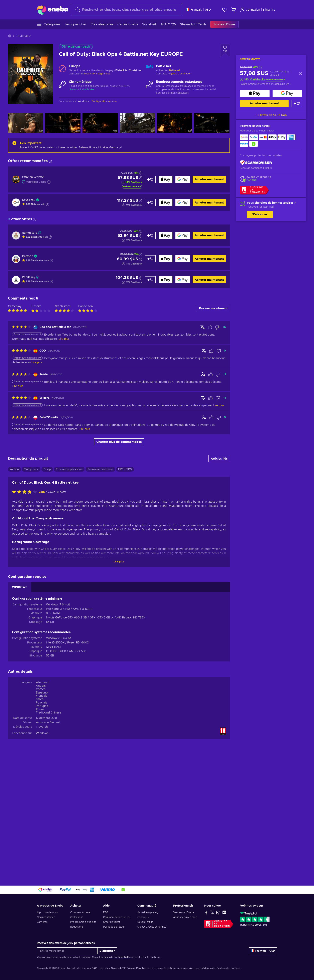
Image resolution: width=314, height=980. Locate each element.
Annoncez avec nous (185, 917)
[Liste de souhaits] (225, 10)
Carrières (42, 922)
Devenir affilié (145, 922)
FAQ (106, 912)
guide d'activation (181, 74)
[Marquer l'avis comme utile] (210, 446)
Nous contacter (46, 917)
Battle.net (175, 70)
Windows (42, 852)
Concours (143, 917)
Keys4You (29, 200)
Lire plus (119, 680)
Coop (47, 588)
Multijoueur (31, 588)
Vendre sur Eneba (184, 912)
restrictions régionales (97, 74)
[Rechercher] (127, 10)
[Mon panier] (233, 10)
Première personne (100, 588)
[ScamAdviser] (256, 163)
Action (14, 588)
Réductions (77, 927)
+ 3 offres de (271, 115)
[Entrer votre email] (67, 951)
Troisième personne (69, 588)
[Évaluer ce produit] (25, 611)
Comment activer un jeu (117, 917)
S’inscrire (269, 10)
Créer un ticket (112, 922)
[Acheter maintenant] (255, 93)
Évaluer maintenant (213, 427)
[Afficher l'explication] (47, 204)
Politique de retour (114, 927)
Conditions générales (176, 968)
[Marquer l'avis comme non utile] (217, 446)
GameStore (30, 233)
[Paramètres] (198, 10)
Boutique (22, 36)
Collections (77, 917)
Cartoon (28, 256)
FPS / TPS (125, 588)
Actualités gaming (148, 912)
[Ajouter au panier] (297, 103)
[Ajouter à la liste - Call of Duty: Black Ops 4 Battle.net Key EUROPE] (225, 51)
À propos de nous (47, 912)
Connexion (250, 10)
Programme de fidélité (83, 922)
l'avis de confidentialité (117, 957)
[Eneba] (52, 10)
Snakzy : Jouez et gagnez (152, 927)
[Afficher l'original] (202, 446)
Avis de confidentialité (202, 968)
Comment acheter (81, 912)
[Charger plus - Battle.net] (149, 69)
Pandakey (29, 277)
